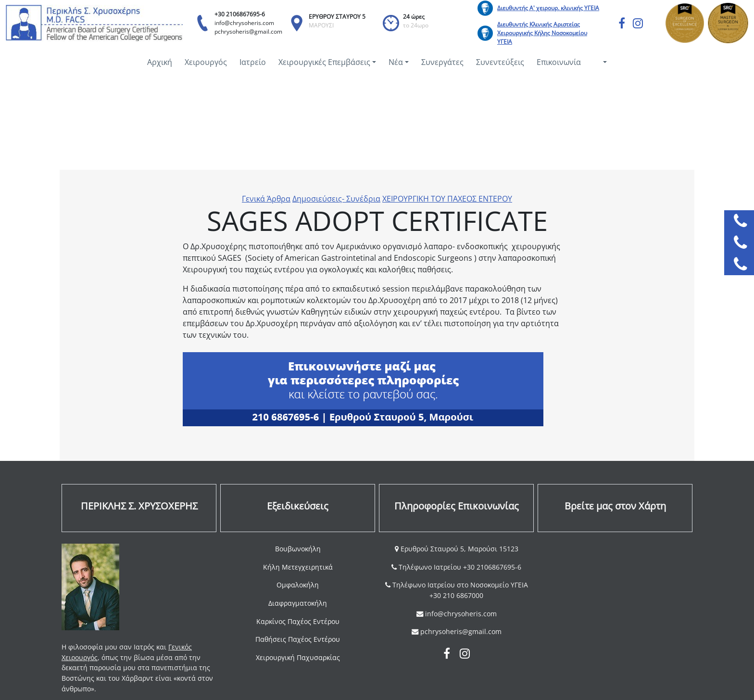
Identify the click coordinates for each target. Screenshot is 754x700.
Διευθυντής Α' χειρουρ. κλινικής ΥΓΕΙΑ (548, 8)
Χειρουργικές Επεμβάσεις (324, 62)
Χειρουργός (206, 62)
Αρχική (160, 62)
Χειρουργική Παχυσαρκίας (298, 657)
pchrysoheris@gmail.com (248, 32)
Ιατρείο (253, 62)
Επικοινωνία (559, 62)
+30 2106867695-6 (240, 14)
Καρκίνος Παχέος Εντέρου (298, 621)
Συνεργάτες (442, 62)
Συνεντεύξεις (500, 62)
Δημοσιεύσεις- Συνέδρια (336, 199)
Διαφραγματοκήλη (298, 603)
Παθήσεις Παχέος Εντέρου (298, 639)
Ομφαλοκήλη (298, 585)
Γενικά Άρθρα (266, 199)
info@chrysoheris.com (244, 23)
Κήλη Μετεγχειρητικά (298, 567)
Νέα (396, 62)
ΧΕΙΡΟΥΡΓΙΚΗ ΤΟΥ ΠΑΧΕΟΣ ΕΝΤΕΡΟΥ (447, 199)
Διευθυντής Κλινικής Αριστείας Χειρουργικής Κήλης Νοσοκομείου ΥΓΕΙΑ (542, 33)
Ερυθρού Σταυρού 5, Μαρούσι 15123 (459, 549)
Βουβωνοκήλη (298, 549)
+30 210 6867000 (456, 595)
